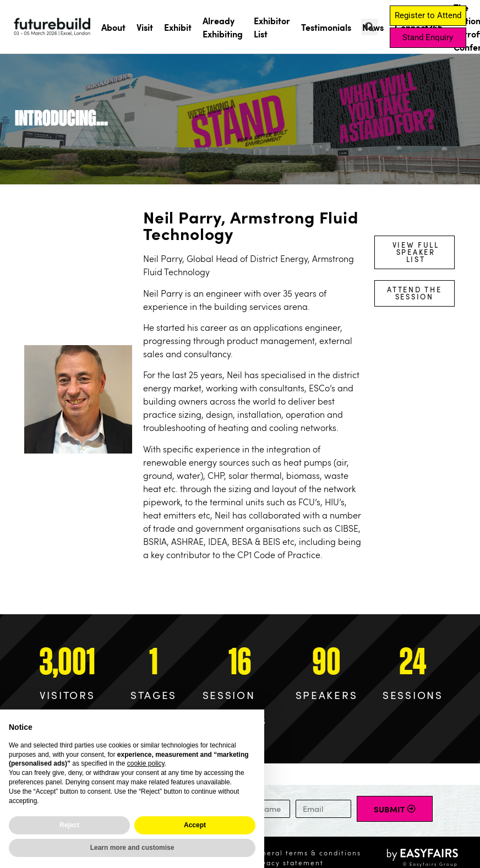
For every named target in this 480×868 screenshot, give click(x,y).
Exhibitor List (272, 27)
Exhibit (178, 27)
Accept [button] (195, 825)
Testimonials (326, 27)
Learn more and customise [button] (132, 848)
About (113, 27)
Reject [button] (69, 825)
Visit (145, 27)
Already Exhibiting (223, 27)
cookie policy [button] (146, 763)
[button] (369, 27)
